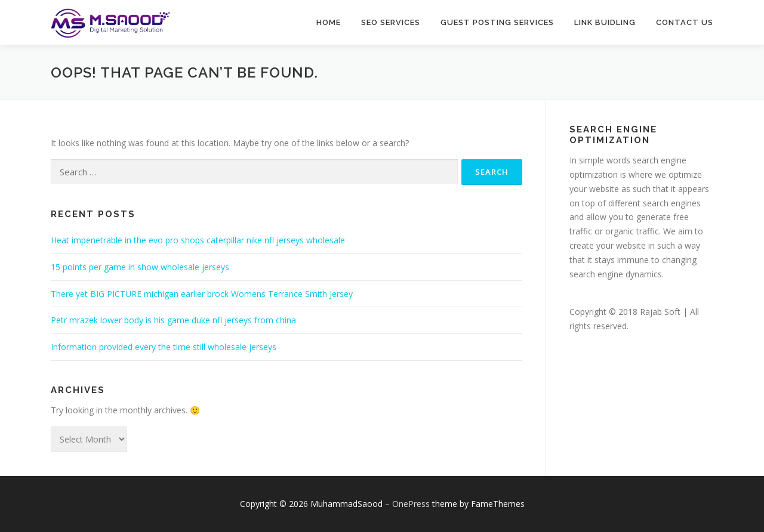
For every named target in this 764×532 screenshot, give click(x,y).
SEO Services (391, 22)
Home (329, 22)
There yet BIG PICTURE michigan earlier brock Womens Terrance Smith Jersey (202, 294)
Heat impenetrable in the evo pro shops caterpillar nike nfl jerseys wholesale (198, 240)
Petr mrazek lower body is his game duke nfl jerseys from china (173, 320)
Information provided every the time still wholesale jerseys (164, 347)
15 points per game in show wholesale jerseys (140, 267)
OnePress (411, 504)
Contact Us (685, 22)
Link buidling (605, 22)
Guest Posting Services (497, 22)
